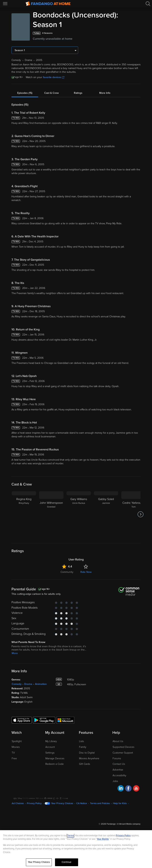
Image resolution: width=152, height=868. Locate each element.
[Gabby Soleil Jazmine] (106, 514)
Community (67, 572)
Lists (81, 741)
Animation (41, 684)
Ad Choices (18, 803)
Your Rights (103, 839)
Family (83, 747)
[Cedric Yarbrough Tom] (133, 514)
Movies (16, 747)
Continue (66, 862)
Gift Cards (85, 764)
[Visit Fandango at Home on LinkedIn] (121, 789)
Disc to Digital (87, 753)
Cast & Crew (51, 93)
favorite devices (54, 77)
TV (13, 753)
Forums (117, 758)
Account (50, 747)
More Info (105, 93)
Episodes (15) (25, 93)
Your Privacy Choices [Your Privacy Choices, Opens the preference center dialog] (39, 862)
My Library (51, 741)
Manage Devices (55, 758)
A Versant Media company (129, 824)
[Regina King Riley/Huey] (24, 514)
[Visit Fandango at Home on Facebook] (128, 789)
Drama (28, 684)
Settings (50, 753)
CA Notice (82, 803)
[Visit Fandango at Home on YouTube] (136, 789)
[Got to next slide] (140, 514)
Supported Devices (123, 747)
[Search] (148, 4)
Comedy (17, 684)
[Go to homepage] (48, 4)
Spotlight (17, 741)
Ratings (78, 93)
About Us (118, 741)
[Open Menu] (6, 4)
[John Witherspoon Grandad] (51, 514)
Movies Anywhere (89, 758)
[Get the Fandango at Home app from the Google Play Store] (44, 720)
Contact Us (119, 764)
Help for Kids (120, 803)
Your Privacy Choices (62, 803)
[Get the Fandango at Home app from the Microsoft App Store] (65, 720)
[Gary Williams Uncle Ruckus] (79, 514)
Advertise (118, 770)
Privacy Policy (34, 803)
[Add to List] (138, 33)
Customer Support (123, 753)
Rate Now (86, 572)
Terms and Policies (100, 803)
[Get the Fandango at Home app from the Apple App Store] (22, 720)
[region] (76, 849)
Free (14, 758)
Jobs (115, 781)
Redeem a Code (55, 764)
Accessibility (119, 775)
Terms (71, 836)
